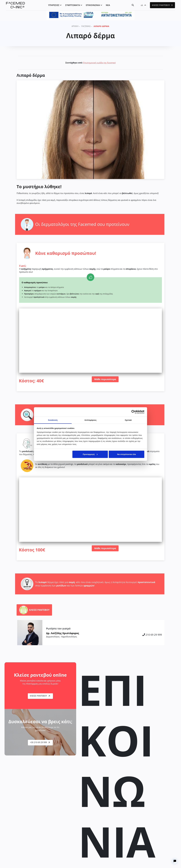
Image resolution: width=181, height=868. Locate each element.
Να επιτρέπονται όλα (127, 454)
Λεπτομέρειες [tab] (91, 420)
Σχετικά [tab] (128, 420)
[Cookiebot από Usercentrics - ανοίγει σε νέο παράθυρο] (133, 412)
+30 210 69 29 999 (40, 742)
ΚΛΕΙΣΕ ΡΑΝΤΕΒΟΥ (162, 5)
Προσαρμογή (90, 454)
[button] (143, 5)
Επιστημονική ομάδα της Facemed (99, 63)
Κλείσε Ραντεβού (40, 696)
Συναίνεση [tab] (53, 420)
